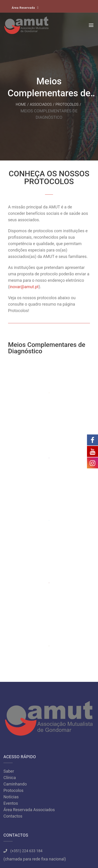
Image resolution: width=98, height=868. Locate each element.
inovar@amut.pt (24, 287)
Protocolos (67, 104)
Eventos (11, 634)
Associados (41, 104)
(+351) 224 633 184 (26, 682)
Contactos (13, 647)
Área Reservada (23, 8)
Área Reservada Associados (29, 640)
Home (21, 104)
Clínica (10, 608)
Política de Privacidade (49, 845)
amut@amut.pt (22, 723)
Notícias (11, 628)
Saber (9, 602)
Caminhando (15, 615)
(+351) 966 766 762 (26, 702)
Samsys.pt (49, 857)
